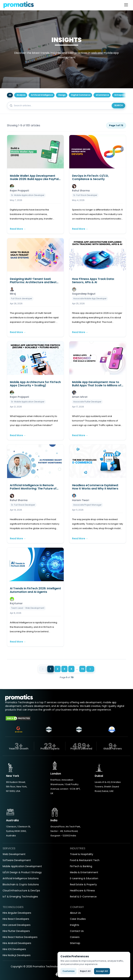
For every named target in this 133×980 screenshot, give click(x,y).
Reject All (85, 971)
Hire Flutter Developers (16, 931)
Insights (75, 925)
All (10, 95)
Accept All (102, 971)
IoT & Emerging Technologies (20, 897)
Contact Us (77, 931)
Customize (68, 971)
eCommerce (102, 95)
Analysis (21, 95)
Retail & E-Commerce (83, 897)
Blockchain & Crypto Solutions (21, 884)
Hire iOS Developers (14, 949)
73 (82, 669)
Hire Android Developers (17, 943)
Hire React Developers (16, 919)
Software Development (17, 860)
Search (119, 105)
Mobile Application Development (22, 866)
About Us (75, 913)
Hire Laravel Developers (17, 925)
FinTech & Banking (81, 866)
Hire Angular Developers (17, 913)
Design (62, 95)
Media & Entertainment (84, 872)
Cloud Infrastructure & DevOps (21, 891)
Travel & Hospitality (82, 854)
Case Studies (78, 919)
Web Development (14, 854)
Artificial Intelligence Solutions (21, 878)
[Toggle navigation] (126, 5)
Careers (75, 937)
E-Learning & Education (84, 878)
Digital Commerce (81, 95)
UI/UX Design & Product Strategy (22, 872)
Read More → (18, 229)
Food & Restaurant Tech (85, 860)
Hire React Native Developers (20, 937)
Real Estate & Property (83, 884)
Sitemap (75, 943)
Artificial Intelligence (42, 95)
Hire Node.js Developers (17, 955)
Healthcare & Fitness (82, 891)
